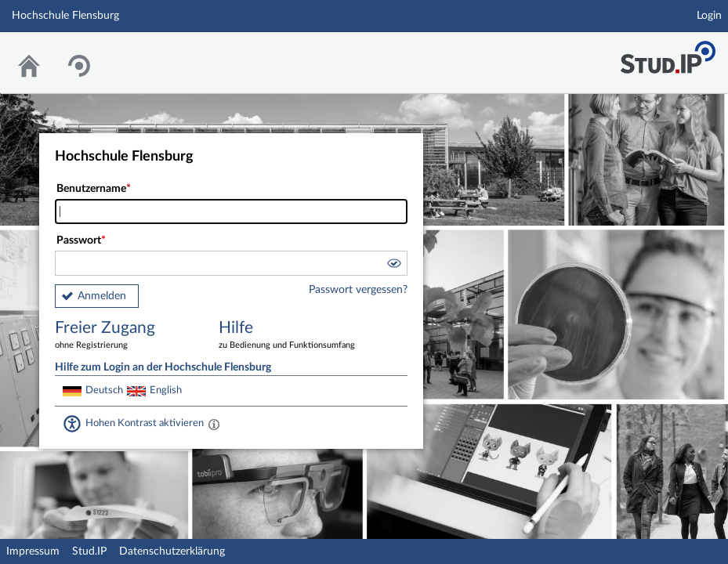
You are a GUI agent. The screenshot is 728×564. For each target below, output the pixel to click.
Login (709, 16)
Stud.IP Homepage (668, 53)
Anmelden (102, 296)
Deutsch (104, 390)
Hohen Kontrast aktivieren (145, 423)
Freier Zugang (125, 336)
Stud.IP (89, 551)
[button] (393, 266)
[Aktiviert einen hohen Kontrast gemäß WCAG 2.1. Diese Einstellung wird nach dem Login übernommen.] (214, 424)
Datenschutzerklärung (172, 551)
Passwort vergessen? (358, 290)
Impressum (33, 551)
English (166, 390)
